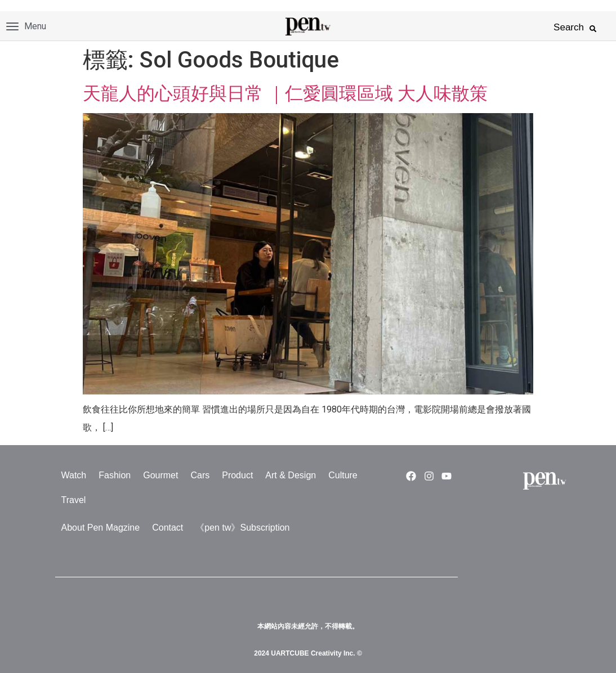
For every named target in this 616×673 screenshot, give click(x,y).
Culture (343, 475)
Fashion (115, 475)
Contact (168, 528)
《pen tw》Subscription (242, 528)
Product (237, 475)
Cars (200, 475)
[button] (593, 29)
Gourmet (160, 475)
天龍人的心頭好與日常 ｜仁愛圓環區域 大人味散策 (285, 93)
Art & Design (291, 475)
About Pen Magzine (101, 528)
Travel (74, 500)
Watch (74, 475)
